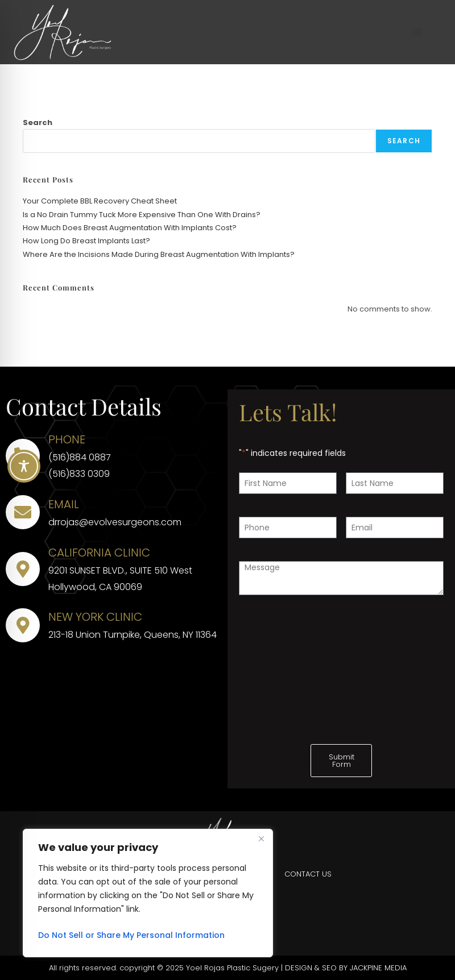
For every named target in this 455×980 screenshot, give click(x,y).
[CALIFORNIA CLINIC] (23, 569)
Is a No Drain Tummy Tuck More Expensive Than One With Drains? (142, 215)
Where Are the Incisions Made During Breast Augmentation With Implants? (159, 254)
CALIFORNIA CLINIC (99, 553)
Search (38, 122)
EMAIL (64, 504)
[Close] (261, 838)
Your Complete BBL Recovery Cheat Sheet (101, 201)
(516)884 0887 (80, 457)
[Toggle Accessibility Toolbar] (24, 466)
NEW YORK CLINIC (95, 617)
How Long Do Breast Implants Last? (86, 241)
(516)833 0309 (79, 474)
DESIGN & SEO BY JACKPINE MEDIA (346, 968)
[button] (417, 32)
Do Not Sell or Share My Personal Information (131, 935)
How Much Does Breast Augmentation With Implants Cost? (130, 228)
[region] (148, 893)
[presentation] (325, 640)
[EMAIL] (23, 512)
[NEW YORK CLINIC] (23, 625)
